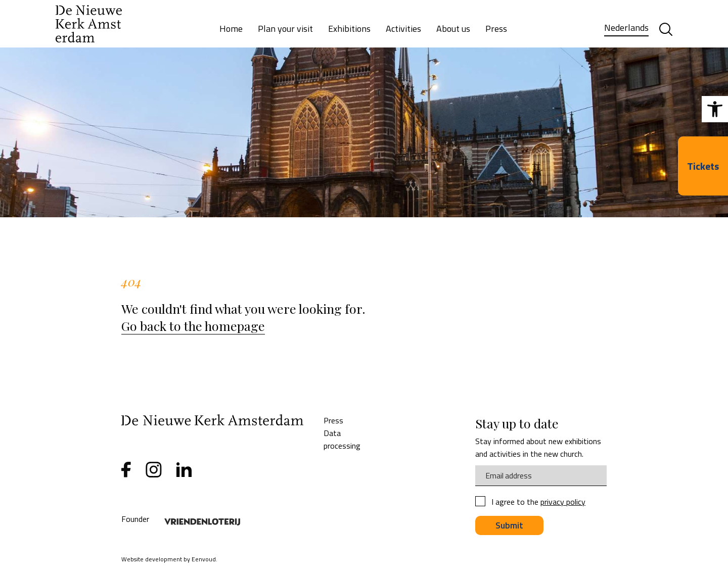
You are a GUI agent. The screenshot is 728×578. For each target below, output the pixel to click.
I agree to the (538, 502)
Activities (403, 29)
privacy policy (563, 502)
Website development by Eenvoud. (169, 559)
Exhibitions (349, 29)
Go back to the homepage (193, 326)
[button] (715, 109)
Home (231, 29)
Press (496, 29)
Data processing (342, 439)
